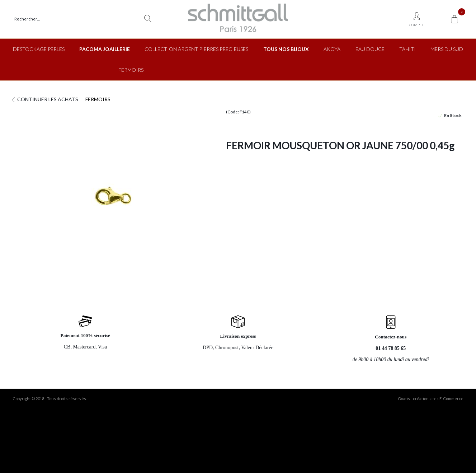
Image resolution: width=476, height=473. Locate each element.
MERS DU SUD (447, 49)
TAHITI (407, 49)
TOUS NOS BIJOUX (286, 49)
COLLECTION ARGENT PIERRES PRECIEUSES (196, 49)
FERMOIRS (131, 70)
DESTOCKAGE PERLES (39, 49)
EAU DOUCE (370, 49)
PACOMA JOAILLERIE (105, 49)
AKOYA (332, 49)
